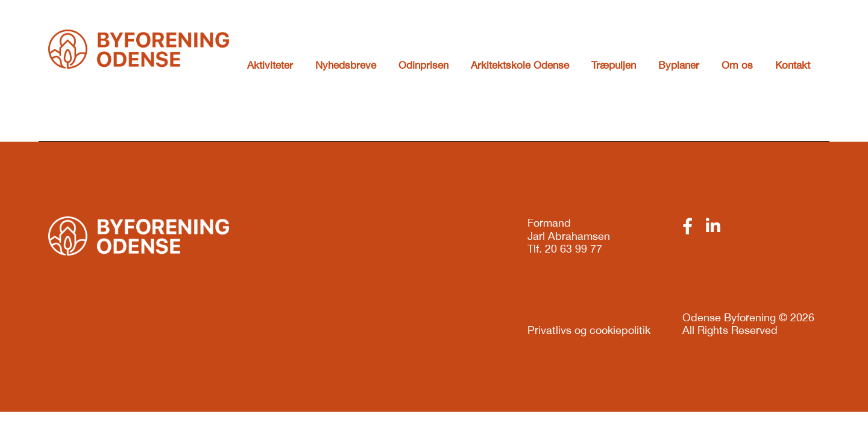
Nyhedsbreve (346, 65)
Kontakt (793, 65)
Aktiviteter (270, 65)
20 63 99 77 (574, 249)
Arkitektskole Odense (520, 65)
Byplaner (679, 65)
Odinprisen (423, 65)
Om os (737, 65)
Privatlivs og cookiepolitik (589, 330)
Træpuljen (614, 65)
